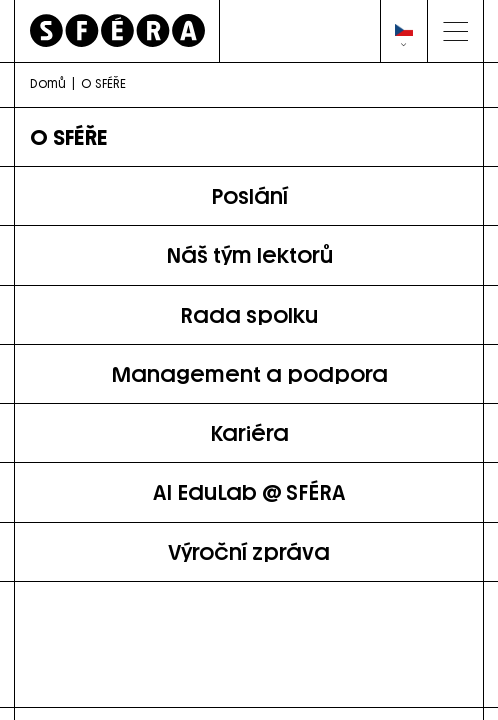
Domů (48, 83)
